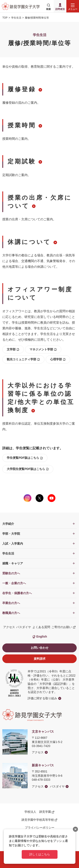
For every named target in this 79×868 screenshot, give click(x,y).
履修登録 (22, 89)
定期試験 (22, 161)
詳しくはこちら (40, 854)
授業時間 (22, 125)
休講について (29, 242)
